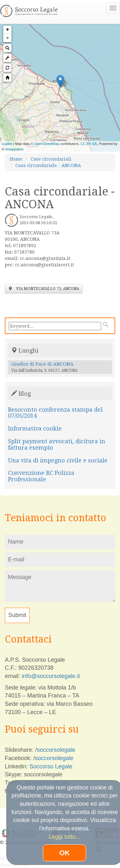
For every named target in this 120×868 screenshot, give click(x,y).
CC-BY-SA (89, 144)
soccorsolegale (56, 750)
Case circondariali (51, 159)
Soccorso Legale (51, 766)
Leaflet (7, 144)
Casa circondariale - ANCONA (48, 165)
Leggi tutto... (64, 837)
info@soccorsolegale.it (51, 676)
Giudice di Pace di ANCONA (42, 364)
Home (16, 159)
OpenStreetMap (47, 144)
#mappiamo (14, 149)
